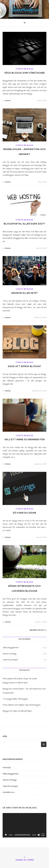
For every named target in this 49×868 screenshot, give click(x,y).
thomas (8, 100)
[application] (24, 825)
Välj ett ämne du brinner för (25, 440)
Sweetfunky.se (25, 9)
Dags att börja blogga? (25, 366)
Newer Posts (38, 630)
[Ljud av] (39, 835)
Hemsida (7, 767)
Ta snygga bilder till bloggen (15, 699)
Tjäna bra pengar (10, 660)
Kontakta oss (9, 792)
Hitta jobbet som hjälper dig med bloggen (22, 705)
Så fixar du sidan (24, 513)
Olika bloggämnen (11, 647)
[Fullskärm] (43, 835)
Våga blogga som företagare (25, 73)
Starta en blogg (25, 69)
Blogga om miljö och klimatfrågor (17, 711)
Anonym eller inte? (24, 293)
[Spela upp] (6, 835)
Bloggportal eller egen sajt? (24, 224)
